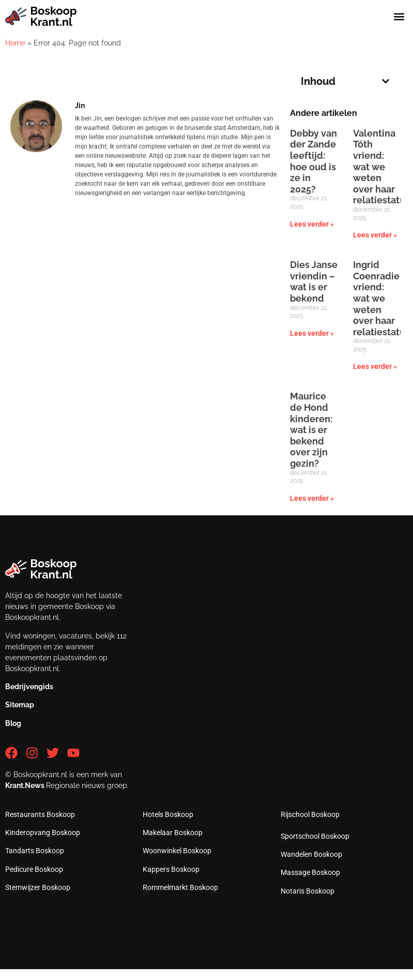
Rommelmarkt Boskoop (180, 887)
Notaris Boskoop (308, 891)
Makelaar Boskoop (173, 833)
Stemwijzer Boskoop (38, 887)
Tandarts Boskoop (35, 851)
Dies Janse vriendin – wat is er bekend (314, 281)
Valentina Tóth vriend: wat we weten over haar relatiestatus (381, 167)
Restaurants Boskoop (40, 814)
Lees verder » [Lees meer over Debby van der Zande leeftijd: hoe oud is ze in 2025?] (312, 224)
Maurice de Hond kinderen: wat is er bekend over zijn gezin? (311, 430)
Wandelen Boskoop (311, 854)
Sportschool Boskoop (315, 836)
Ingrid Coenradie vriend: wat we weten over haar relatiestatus (381, 298)
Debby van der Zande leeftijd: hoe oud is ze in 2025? (313, 161)
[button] (399, 16)
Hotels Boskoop (168, 814)
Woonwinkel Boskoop (177, 851)
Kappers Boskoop (171, 869)
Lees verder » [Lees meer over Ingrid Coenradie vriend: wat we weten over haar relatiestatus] (375, 366)
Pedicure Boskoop (34, 869)
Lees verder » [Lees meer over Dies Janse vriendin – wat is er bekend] (312, 333)
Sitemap (20, 705)
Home (15, 43)
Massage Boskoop (310, 872)
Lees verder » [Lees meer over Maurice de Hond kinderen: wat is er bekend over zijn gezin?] (312, 498)
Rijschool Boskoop (310, 814)
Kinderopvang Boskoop (43, 833)
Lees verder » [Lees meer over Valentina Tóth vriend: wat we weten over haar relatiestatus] (375, 235)
